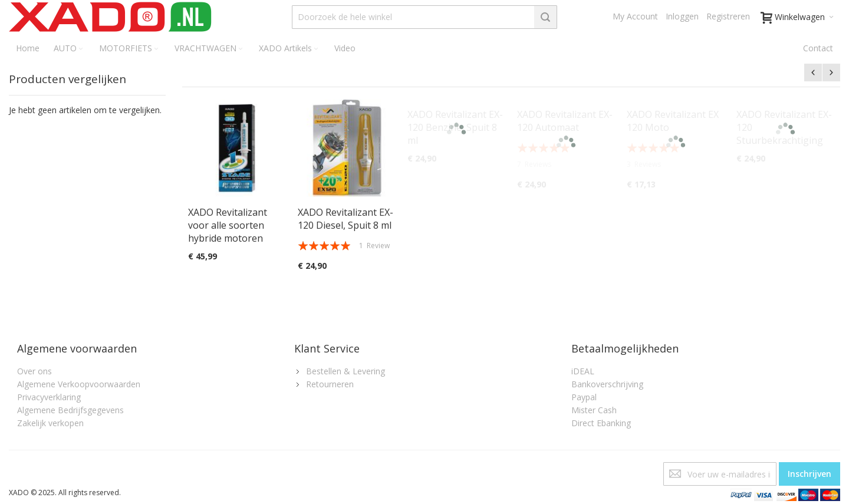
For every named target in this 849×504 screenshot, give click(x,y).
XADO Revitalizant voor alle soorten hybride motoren (228, 225)
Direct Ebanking (601, 423)
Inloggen (682, 16)
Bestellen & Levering (345, 371)
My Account (635, 16)
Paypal (584, 397)
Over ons (34, 371)
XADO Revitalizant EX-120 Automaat (565, 121)
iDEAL (583, 371)
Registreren (728, 16)
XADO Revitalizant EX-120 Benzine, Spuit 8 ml (455, 127)
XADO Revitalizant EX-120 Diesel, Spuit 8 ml (345, 219)
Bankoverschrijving (607, 384)
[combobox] (424, 17)
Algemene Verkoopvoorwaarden (79, 384)
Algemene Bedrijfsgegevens (70, 410)
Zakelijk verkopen (50, 423)
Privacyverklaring (49, 397)
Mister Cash (594, 410)
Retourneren (330, 384)
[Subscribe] (809, 474)
